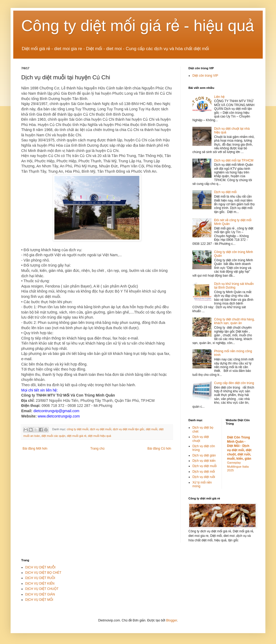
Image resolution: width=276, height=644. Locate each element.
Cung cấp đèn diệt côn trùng (234, 383)
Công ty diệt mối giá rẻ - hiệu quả (138, 26)
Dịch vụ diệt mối (225, 192)
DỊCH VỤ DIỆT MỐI (39, 600)
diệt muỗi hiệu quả (99, 436)
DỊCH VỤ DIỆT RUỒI (40, 578)
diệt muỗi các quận (53, 436)
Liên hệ (219, 97)
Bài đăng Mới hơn (35, 449)
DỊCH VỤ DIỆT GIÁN (40, 594)
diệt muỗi (152, 429)
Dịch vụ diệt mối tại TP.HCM (234, 160)
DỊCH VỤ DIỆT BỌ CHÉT (43, 573)
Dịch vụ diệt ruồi (204, 477)
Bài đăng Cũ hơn (159, 449)
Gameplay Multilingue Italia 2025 (238, 467)
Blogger (172, 620)
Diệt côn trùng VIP (205, 76)
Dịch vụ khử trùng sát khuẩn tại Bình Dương (234, 286)
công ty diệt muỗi (78, 429)
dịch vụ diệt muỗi (101, 429)
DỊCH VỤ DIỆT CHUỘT (42, 589)
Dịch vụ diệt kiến (204, 461)
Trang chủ (97, 449)
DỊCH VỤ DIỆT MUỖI (40, 567)
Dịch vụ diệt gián (204, 455)
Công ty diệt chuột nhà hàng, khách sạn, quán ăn (234, 321)
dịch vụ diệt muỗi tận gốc (128, 429)
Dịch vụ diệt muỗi (204, 466)
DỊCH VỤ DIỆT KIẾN (40, 584)
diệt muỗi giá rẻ (77, 436)
